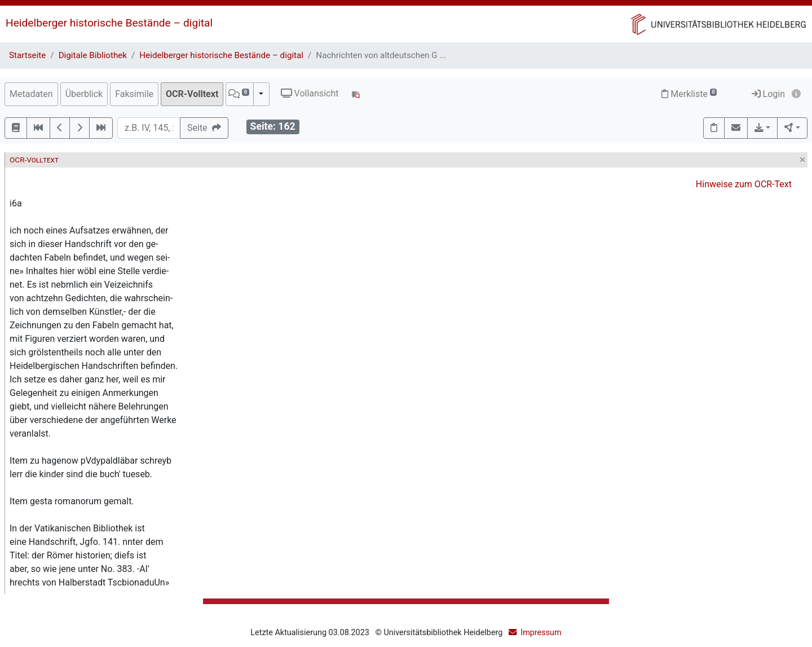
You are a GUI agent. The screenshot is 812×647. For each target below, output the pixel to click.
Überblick (84, 94)
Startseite (27, 55)
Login (768, 94)
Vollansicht (310, 93)
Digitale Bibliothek (93, 55)
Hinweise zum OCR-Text (744, 184)
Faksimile (134, 94)
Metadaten (31, 94)
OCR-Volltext (192, 94)
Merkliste (689, 94)
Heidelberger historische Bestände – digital (109, 23)
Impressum (541, 633)
